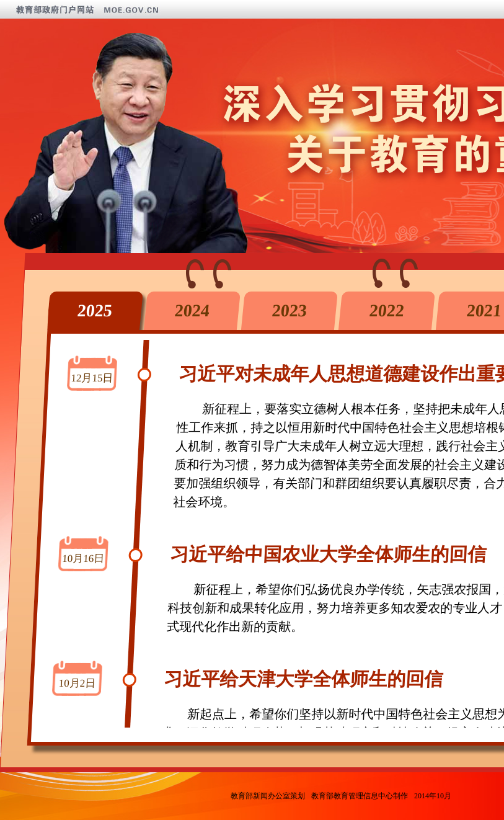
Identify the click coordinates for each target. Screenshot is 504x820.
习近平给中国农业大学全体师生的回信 (329, 554)
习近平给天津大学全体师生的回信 (304, 679)
